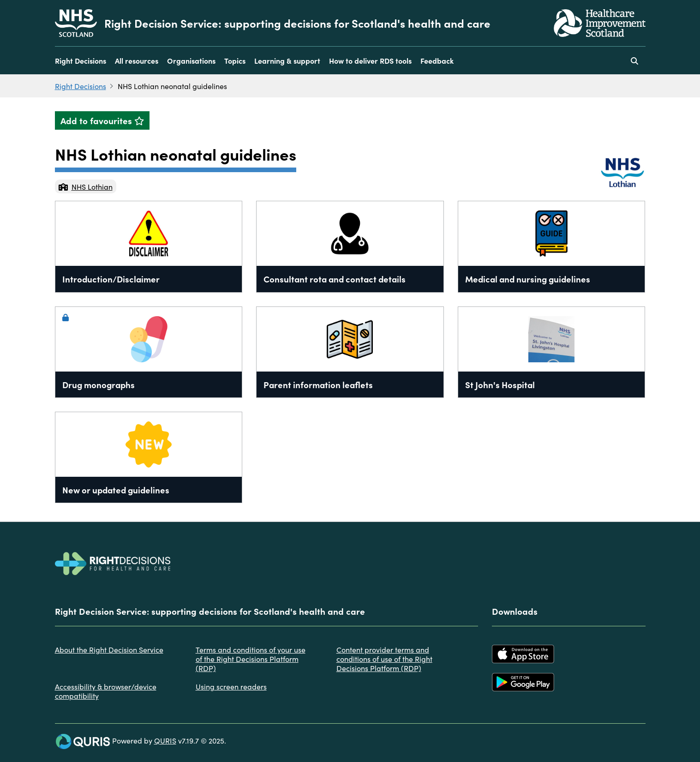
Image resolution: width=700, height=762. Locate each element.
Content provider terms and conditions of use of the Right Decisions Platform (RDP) (384, 659)
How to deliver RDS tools (370, 60)
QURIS (165, 740)
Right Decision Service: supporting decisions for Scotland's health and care (297, 23)
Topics (235, 60)
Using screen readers (231, 686)
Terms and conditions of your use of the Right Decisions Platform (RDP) (251, 659)
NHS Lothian (86, 186)
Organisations (191, 60)
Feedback (437, 60)
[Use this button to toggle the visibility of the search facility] (634, 60)
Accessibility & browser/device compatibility (106, 691)
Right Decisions (81, 60)
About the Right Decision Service (109, 649)
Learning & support (287, 60)
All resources (137, 60)
